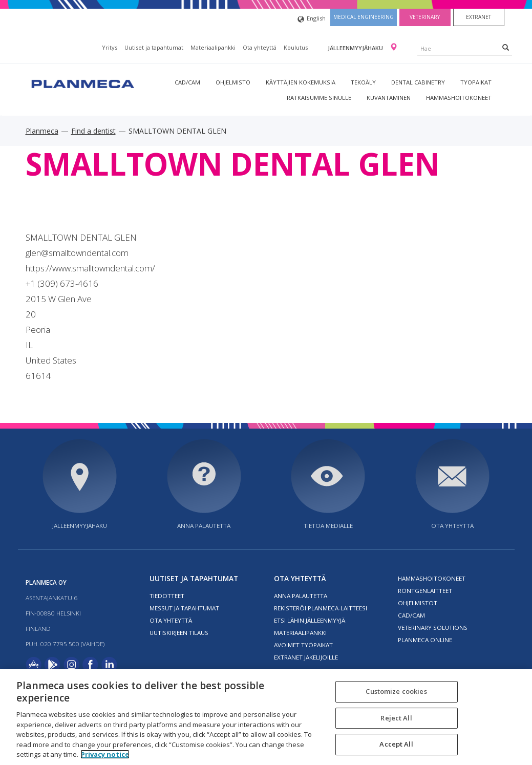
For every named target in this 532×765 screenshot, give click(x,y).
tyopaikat (476, 82)
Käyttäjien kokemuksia (301, 82)
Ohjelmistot (418, 603)
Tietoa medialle (328, 526)
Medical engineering (364, 17)
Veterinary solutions (433, 628)
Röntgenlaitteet (425, 591)
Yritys (110, 47)
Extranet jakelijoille (306, 657)
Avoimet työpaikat (303, 645)
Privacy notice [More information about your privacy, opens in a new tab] (105, 754)
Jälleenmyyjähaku (356, 48)
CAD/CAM (187, 82)
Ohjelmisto (233, 82)
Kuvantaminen (389, 98)
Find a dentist (93, 131)
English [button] (312, 19)
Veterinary (425, 17)
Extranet (478, 17)
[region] (266, 717)
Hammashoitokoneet (459, 98)
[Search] (506, 47)
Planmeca (42, 131)
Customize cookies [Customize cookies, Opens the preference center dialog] (396, 691)
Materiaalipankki (213, 47)
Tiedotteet (167, 596)
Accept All (396, 745)
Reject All (396, 718)
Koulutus (296, 47)
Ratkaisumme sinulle (319, 98)
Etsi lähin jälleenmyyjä (310, 620)
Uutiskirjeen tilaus (179, 633)
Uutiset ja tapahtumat (154, 47)
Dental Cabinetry (418, 82)
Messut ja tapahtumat (184, 608)
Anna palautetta (204, 526)
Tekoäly (363, 82)
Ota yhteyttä (260, 47)
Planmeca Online (425, 640)
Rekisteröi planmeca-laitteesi (321, 608)
